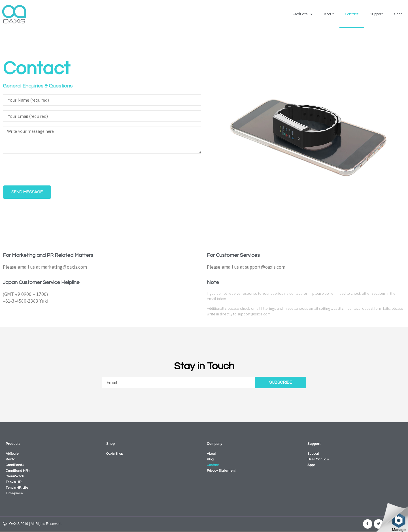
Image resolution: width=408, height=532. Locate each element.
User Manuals (318, 459)
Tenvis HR (14, 482)
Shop (398, 14)
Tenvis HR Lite (17, 488)
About (329, 14)
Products (303, 14)
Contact (352, 14)
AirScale (12, 454)
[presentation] (46, 170)
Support (376, 14)
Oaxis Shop (115, 454)
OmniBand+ (15, 465)
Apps (311, 465)
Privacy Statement (221, 471)
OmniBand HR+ (18, 471)
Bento (10, 459)
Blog (210, 459)
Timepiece (14, 493)
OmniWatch (15, 476)
